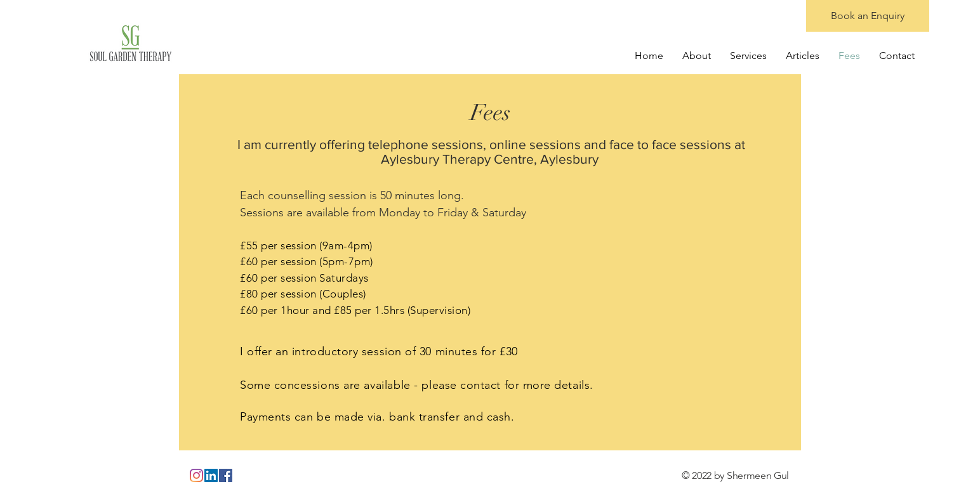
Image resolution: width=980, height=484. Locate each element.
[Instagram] (196, 475)
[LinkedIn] (211, 475)
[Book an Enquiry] (868, 16)
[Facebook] (226, 475)
